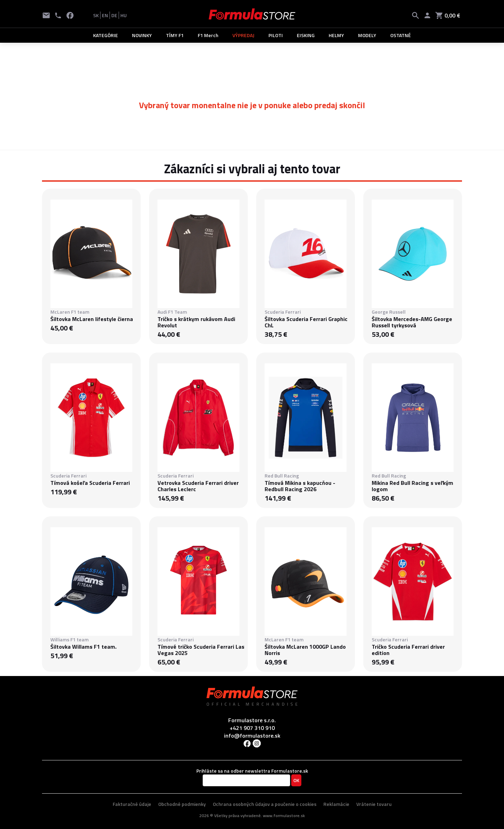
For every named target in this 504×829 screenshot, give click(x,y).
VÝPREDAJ (243, 35)
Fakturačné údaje (132, 804)
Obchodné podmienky (182, 804)
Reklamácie (336, 804)
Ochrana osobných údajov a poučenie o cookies (265, 804)
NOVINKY (142, 35)
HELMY (336, 35)
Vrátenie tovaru (374, 804)
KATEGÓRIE (106, 35)
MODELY (367, 35)
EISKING (306, 35)
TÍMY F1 (175, 35)
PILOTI (276, 35)
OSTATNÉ (401, 35)
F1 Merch (208, 35)
